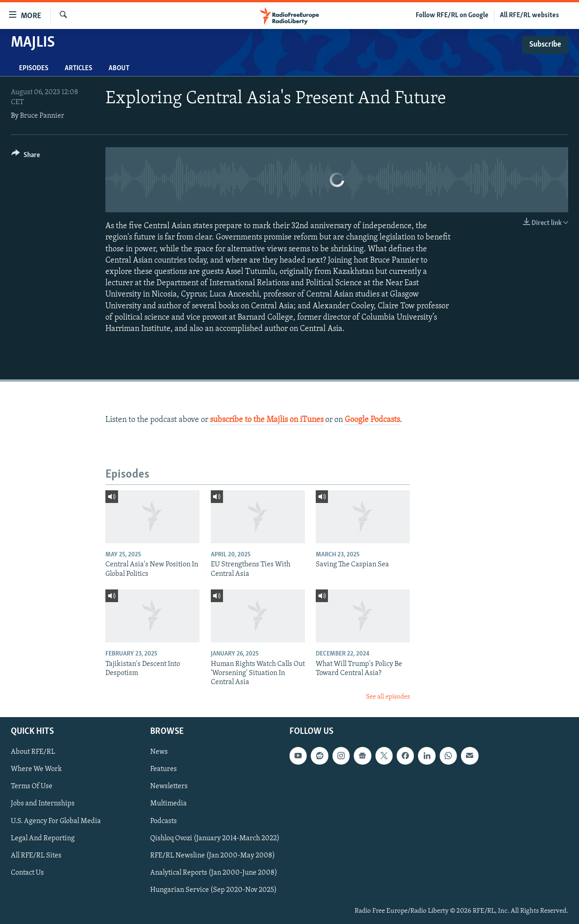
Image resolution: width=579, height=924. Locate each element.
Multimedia (168, 804)
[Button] (26, 156)
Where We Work (36, 770)
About (119, 68)
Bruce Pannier (42, 116)
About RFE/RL (33, 752)
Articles (78, 68)
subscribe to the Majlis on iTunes (267, 420)
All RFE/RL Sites (36, 856)
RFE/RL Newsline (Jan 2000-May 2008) (213, 856)
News (159, 752)
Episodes (34, 68)
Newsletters (169, 787)
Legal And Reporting (43, 838)
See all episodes (388, 697)
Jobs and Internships (43, 804)
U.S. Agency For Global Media (56, 821)
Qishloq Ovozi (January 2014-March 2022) (215, 838)
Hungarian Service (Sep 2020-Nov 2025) (214, 890)
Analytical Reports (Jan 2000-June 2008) (214, 873)
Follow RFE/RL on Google (452, 15)
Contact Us (27, 873)
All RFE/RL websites (529, 15)
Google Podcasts (372, 420)
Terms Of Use (32, 787)
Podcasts (164, 821)
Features (164, 770)
